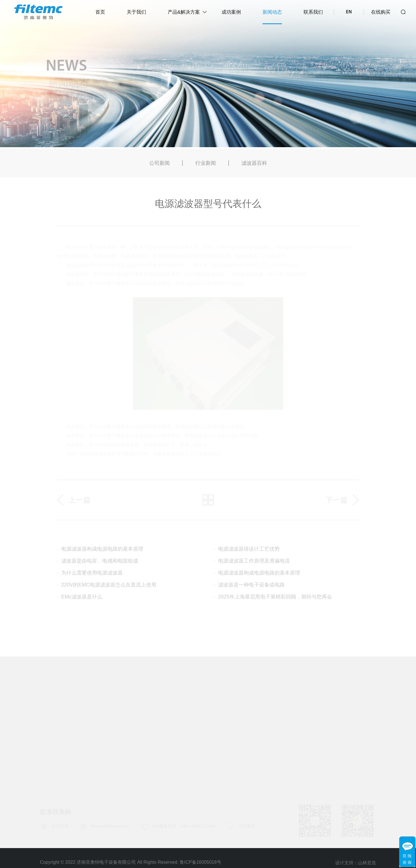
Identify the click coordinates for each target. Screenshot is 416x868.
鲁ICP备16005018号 (200, 862)
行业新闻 (206, 166)
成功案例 (231, 12)
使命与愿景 (53, 748)
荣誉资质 (50, 737)
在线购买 (381, 12)
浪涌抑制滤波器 (127, 726)
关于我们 (136, 12)
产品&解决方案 (184, 12)
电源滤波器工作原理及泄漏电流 (252, 563)
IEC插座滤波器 (126, 737)
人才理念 (361, 726)
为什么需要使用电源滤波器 (90, 575)
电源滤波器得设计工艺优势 (247, 551)
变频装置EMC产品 (130, 748)
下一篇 (337, 502)
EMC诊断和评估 (214, 737)
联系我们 (313, 12)
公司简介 (50, 714)
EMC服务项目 (211, 714)
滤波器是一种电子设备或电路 (249, 587)
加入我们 (361, 737)
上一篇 (79, 502)
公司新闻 (159, 166)
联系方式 (361, 714)
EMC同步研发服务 (216, 726)
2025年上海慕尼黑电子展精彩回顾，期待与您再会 (273, 599)
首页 (100, 12)
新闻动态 (272, 12)
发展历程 (50, 726)
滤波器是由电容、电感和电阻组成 (98, 563)
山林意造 (367, 864)
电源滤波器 (122, 714)
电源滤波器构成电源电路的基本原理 (100, 551)
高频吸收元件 (125, 783)
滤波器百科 (254, 166)
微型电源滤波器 (127, 771)
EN (349, 12)
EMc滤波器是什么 (80, 599)
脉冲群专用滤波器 (130, 760)
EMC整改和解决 (214, 748)
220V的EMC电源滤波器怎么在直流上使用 (107, 587)
